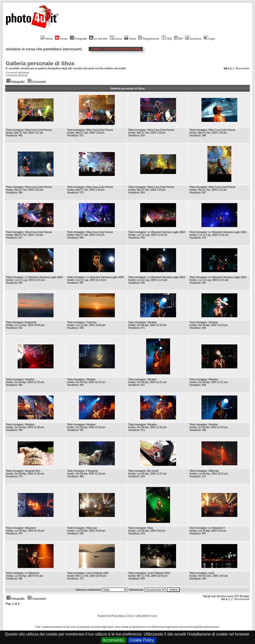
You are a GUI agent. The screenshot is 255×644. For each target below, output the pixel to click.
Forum (61, 39)
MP (178, 39)
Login (209, 39)
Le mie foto (98, 39)
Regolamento (149, 39)
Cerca (116, 39)
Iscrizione (193, 39)
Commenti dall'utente (17, 73)
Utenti (130, 39)
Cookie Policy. (142, 640)
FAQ (167, 39)
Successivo (242, 68)
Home (47, 39)
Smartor (153, 616)
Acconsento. (114, 640)
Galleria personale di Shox (40, 63)
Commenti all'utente (17, 75)
